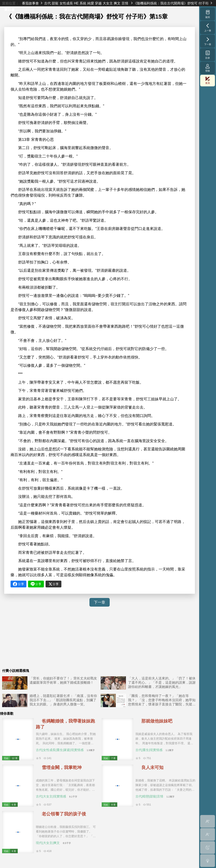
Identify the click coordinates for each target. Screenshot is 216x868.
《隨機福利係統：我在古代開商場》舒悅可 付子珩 (171, 3)
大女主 (108, 3)
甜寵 (55, 3)
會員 (208, 81)
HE (76, 3)
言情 (125, 3)
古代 (47, 3)
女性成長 (66, 3)
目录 (208, 55)
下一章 (100, 602)
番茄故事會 (30, 3)
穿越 (98, 3)
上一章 (208, 27)
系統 (83, 3)
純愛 (91, 3)
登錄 (208, 68)
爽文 (117, 3)
